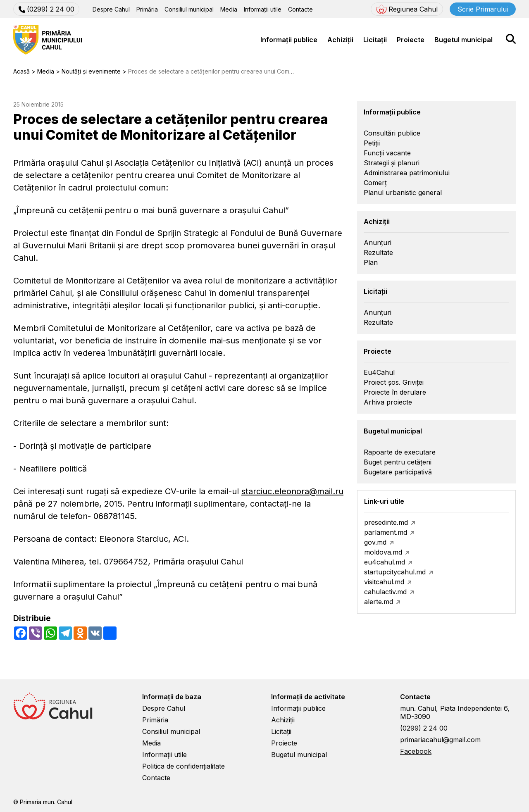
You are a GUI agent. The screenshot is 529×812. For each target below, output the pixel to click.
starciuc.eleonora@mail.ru (292, 491)
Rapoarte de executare (400, 452)
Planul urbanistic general (403, 193)
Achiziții (340, 40)
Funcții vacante (387, 153)
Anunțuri (378, 243)
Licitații (375, 40)
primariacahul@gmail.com (440, 740)
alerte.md (379, 602)
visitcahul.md (384, 582)
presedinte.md (386, 522)
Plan (371, 262)
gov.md (375, 542)
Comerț (375, 183)
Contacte (300, 9)
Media (229, 9)
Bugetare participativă (398, 472)
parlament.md (386, 532)
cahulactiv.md (385, 592)
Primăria (147, 9)
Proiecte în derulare (395, 392)
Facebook (416, 751)
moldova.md (383, 552)
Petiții (372, 143)
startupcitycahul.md (395, 572)
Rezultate (378, 252)
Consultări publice (392, 133)
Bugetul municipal (463, 40)
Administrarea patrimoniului (407, 173)
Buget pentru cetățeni (398, 462)
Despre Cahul (111, 9)
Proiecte (411, 40)
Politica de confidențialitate (183, 766)
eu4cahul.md (385, 562)
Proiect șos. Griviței (394, 382)
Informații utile (263, 9)
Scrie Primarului (483, 9)
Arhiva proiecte (388, 402)
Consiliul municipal (189, 9)
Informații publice (289, 40)
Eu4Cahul (379, 372)
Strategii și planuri (392, 163)
